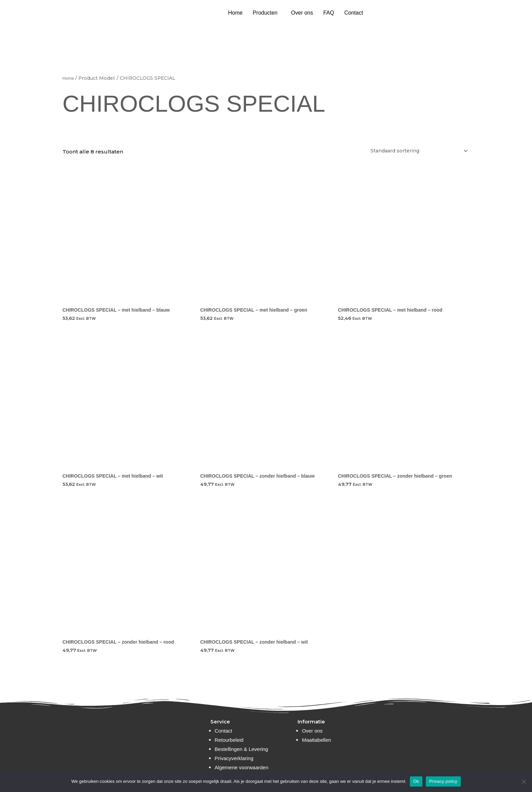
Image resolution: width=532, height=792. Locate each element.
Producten (265, 13)
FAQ (329, 13)
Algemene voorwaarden (242, 767)
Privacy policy (443, 781)
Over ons (302, 13)
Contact (354, 13)
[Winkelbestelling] (413, 151)
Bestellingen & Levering (242, 749)
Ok (416, 781)
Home (235, 13)
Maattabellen (317, 740)
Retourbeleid (229, 740)
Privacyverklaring (234, 758)
